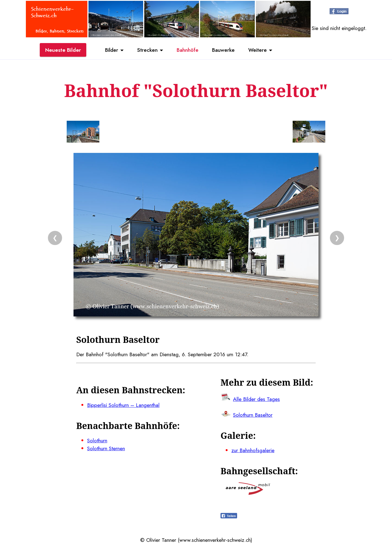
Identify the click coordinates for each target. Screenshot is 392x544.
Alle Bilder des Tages (256, 399)
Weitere (258, 50)
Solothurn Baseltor (253, 415)
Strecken (147, 50)
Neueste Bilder (63, 50)
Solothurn (97, 440)
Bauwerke (223, 50)
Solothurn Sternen (106, 448)
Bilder (112, 50)
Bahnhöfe (188, 50)
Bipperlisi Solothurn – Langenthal (123, 405)
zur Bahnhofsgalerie (253, 450)
